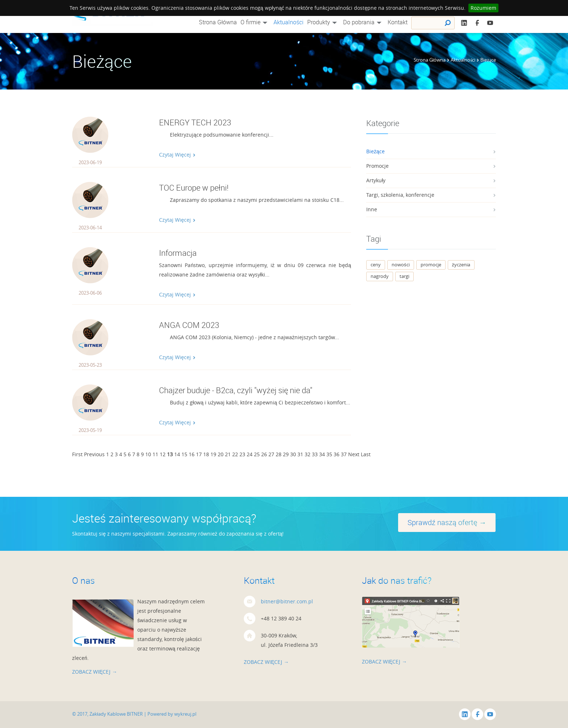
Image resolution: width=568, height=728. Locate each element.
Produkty (323, 22)
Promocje (377, 166)
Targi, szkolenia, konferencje (400, 195)
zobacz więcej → (95, 672)
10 (148, 454)
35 (329, 454)
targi (404, 276)
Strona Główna (218, 22)
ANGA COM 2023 (189, 325)
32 (308, 454)
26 (264, 454)
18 (206, 454)
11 (155, 454)
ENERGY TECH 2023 (195, 122)
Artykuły (376, 180)
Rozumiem (483, 8)
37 (344, 454)
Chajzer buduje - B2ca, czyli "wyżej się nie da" (236, 390)
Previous (94, 454)
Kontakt (398, 22)
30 (293, 454)
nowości (401, 265)
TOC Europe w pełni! (194, 188)
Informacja (178, 253)
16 (192, 454)
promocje (431, 265)
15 (184, 454)
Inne (372, 209)
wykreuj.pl (185, 714)
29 (286, 454)
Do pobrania (364, 22)
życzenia (461, 265)
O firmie (255, 22)
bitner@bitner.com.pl (287, 601)
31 (300, 454)
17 (199, 454)
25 (257, 454)
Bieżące (375, 151)
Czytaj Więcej (177, 155)
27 (271, 454)
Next (354, 454)
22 (235, 454)
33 (315, 454)
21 (228, 454)
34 (322, 454)
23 (242, 454)
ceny (376, 265)
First (77, 454)
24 (250, 454)
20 (221, 454)
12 (163, 454)
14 (177, 454)
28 (279, 454)
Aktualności (289, 22)
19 (213, 454)
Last (366, 454)
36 (337, 454)
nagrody (380, 276)
